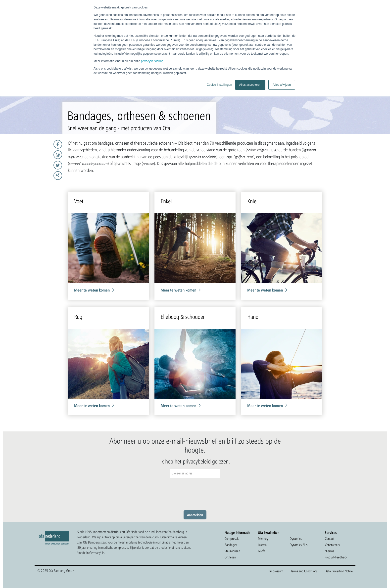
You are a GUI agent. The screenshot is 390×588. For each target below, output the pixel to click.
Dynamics (296, 539)
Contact (330, 539)
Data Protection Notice (339, 571)
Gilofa (262, 551)
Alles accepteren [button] (250, 85)
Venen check (332, 545)
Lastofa (262, 545)
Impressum (276, 571)
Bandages (231, 545)
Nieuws (329, 551)
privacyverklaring (152, 61)
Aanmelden (195, 515)
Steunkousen (232, 551)
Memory (263, 539)
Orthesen (230, 557)
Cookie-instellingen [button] (219, 85)
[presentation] (195, 493)
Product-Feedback (336, 557)
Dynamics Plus (299, 545)
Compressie (232, 539)
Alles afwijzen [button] (282, 85)
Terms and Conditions (304, 571)
